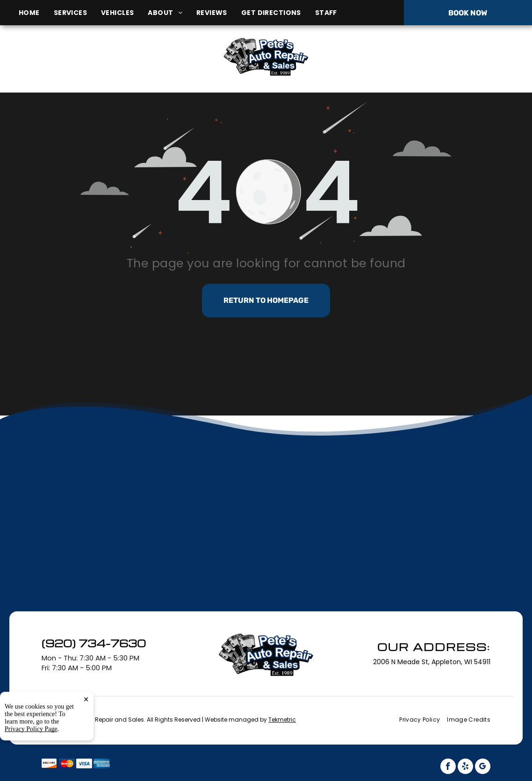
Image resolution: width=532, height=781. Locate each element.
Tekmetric (282, 720)
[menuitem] (36, 13)
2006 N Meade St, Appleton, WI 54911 (94, 67)
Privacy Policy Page (31, 770)
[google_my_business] (483, 767)
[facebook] (448, 767)
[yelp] (465, 767)
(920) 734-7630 (444, 56)
